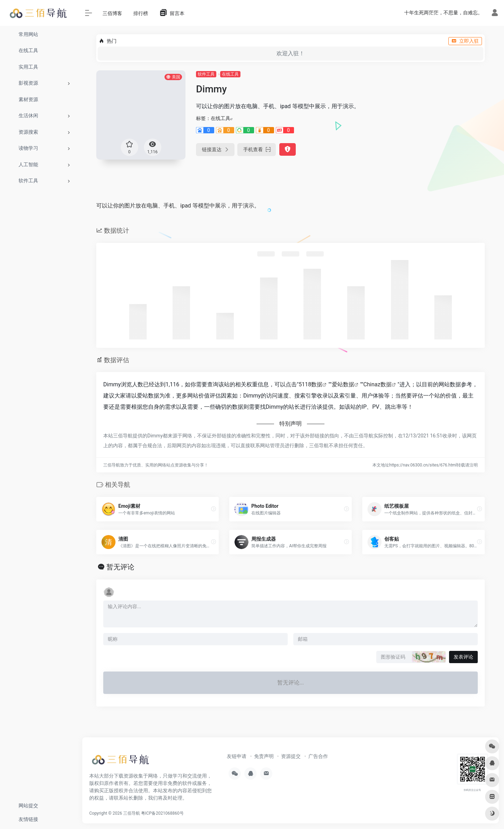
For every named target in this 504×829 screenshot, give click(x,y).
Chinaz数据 (377, 384)
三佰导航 (132, 813)
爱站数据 (343, 384)
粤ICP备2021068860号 (162, 813)
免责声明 (264, 756)
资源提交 (291, 756)
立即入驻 (465, 41)
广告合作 (318, 756)
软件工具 (206, 74)
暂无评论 (120, 567)
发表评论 (463, 657)
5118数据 (310, 384)
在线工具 (230, 74)
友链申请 (237, 756)
